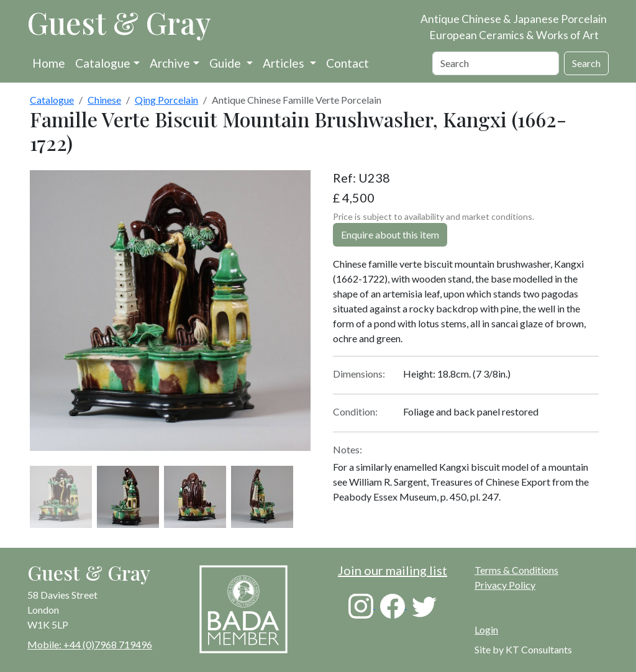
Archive (170, 63)
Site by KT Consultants (523, 649)
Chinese (104, 100)
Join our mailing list (393, 570)
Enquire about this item (390, 234)
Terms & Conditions (516, 570)
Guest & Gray (119, 22)
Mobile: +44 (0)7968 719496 (90, 644)
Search (586, 63)
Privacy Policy (505, 585)
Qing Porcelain (166, 100)
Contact (348, 63)
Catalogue (103, 63)
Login (486, 629)
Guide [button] (226, 63)
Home (49, 63)
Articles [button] (285, 63)
